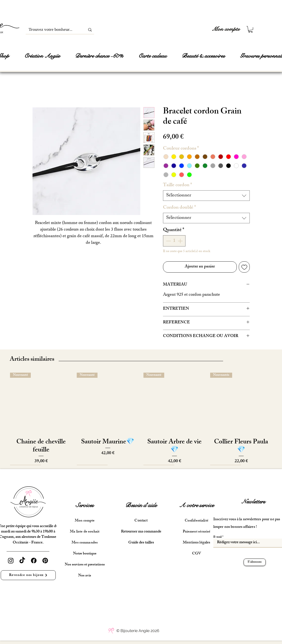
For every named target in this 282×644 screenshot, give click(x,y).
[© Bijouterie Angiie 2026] (138, 631)
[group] (141, 419)
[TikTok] (22, 561)
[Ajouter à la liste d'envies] (244, 267)
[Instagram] (11, 561)
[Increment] (181, 241)
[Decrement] (168, 241)
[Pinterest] (45, 561)
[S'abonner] (255, 562)
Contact (141, 521)
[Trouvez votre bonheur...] (52, 30)
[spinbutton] (174, 241)
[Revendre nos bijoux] (28, 575)
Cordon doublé (179, 208)
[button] (250, 29)
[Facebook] (34, 561)
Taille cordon (178, 185)
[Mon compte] (226, 29)
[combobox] (206, 196)
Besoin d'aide (141, 505)
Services (85, 505)
